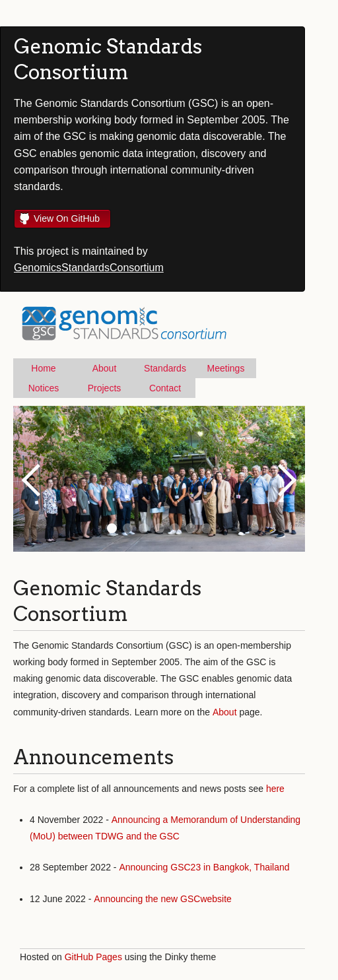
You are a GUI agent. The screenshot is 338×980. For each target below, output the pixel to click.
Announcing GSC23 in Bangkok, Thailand (204, 867)
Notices (44, 388)
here (275, 789)
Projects (105, 388)
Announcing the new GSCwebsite (163, 899)
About (105, 368)
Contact (165, 388)
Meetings (226, 368)
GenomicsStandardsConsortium (89, 268)
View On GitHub (67, 218)
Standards (165, 368)
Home (43, 368)
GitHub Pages (93, 957)
